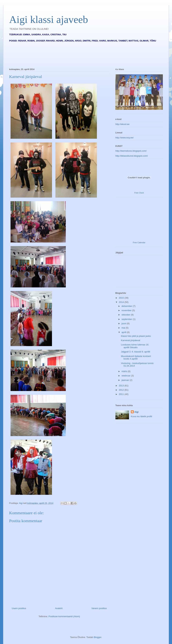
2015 (122, 298)
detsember (127, 306)
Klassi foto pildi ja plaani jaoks (136, 336)
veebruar (126, 376)
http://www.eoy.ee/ (124, 138)
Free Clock (139, 193)
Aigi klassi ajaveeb (49, 19)
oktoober (126, 315)
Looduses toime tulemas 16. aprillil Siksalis (135, 346)
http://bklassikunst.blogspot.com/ (132, 156)
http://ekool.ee (122, 124)
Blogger (98, 637)
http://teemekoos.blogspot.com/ (131, 151)
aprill (124, 332)
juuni (124, 323)
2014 (122, 302)
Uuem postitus (19, 608)
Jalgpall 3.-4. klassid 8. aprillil (135, 352)
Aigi (137, 412)
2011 (122, 394)
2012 (122, 390)
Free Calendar (139, 242)
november (127, 310)
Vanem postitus (99, 608)
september (127, 319)
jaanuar (126, 380)
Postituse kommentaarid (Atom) (64, 616)
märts (125, 371)
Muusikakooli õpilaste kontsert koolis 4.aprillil (136, 358)
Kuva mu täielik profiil (142, 416)
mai (124, 328)
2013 (122, 386)
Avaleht (59, 608)
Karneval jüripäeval (130, 340)
